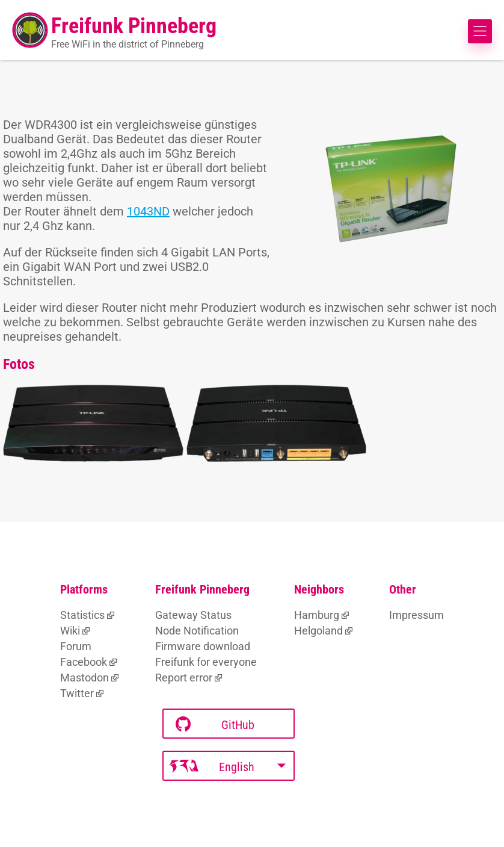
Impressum (416, 615)
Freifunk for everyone (206, 662)
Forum (76, 646)
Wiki (70, 631)
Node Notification (197, 631)
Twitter (77, 693)
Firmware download (203, 646)
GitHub (215, 724)
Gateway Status (193, 615)
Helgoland (318, 631)
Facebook (84, 662)
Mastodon (85, 678)
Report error (184, 678)
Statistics (82, 615)
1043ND (148, 211)
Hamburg (317, 615)
